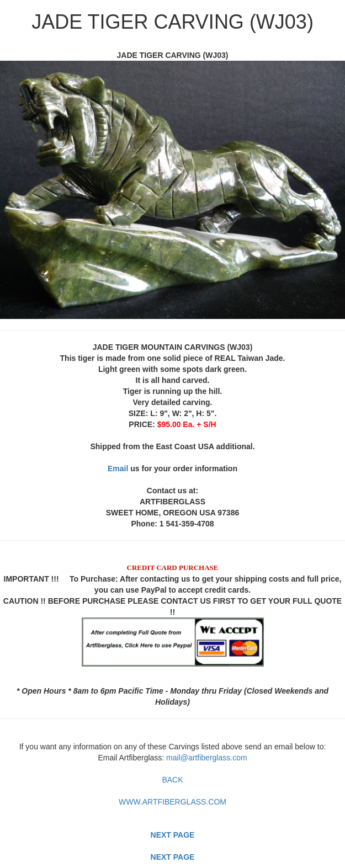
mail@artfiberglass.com (206, 758)
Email (118, 468)
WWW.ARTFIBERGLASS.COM (173, 802)
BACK (172, 780)
